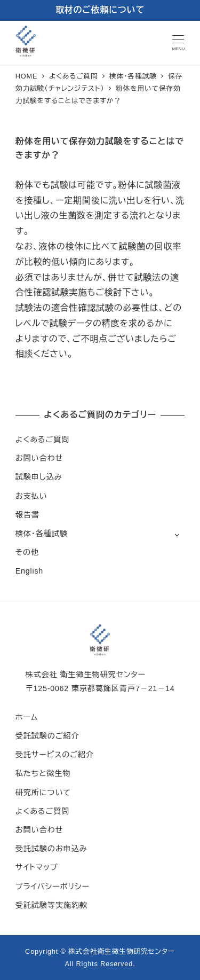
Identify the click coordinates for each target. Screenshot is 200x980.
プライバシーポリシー (53, 887)
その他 (27, 552)
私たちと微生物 (43, 773)
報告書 (27, 515)
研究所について (43, 793)
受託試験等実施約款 (51, 905)
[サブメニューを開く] (177, 534)
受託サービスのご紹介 (55, 755)
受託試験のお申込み (51, 849)
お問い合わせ (39, 458)
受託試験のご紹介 (47, 736)
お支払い (31, 496)
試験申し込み (39, 477)
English (29, 571)
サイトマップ (37, 867)
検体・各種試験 (42, 534)
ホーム (27, 717)
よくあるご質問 (42, 440)
